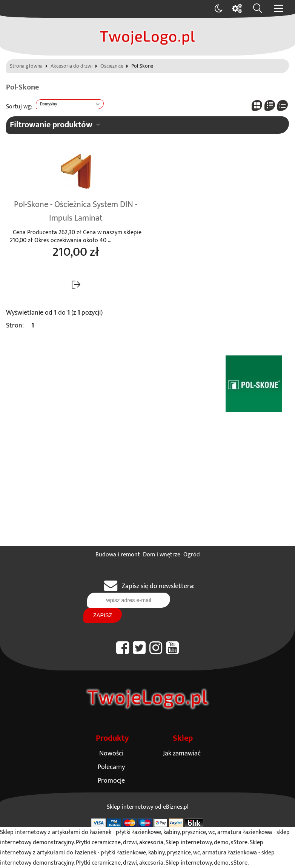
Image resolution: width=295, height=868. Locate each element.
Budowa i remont (118, 555)
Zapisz (103, 615)
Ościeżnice (112, 66)
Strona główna (26, 66)
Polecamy (111, 767)
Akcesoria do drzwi (71, 66)
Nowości (111, 753)
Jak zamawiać (182, 753)
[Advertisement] (147, 489)
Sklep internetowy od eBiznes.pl (148, 807)
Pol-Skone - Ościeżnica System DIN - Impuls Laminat (76, 212)
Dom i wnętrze (162, 555)
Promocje (111, 781)
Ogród (192, 555)
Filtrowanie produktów (51, 125)
